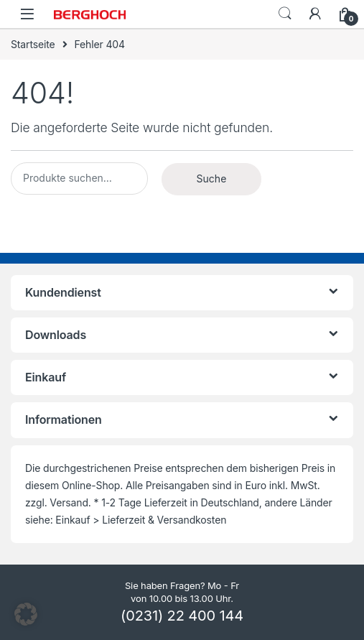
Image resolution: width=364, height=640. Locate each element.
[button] (26, 614)
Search (285, 14)
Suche (212, 178)
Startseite (33, 44)
